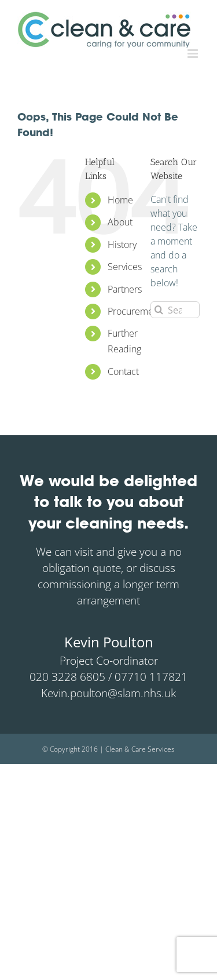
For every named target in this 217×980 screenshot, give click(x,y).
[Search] (159, 310)
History (122, 245)
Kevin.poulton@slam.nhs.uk (108, 693)
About (120, 222)
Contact (123, 371)
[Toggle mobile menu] (194, 54)
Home (120, 200)
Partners (125, 289)
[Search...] (175, 310)
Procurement (135, 311)
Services (125, 267)
